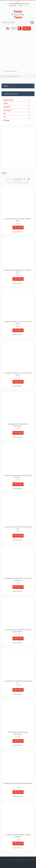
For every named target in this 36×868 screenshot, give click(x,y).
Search (32, 23)
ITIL (5, 117)
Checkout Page (13, 6)
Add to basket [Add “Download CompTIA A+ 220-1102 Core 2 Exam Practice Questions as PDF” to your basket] (18, 382)
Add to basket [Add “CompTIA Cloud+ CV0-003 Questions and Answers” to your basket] (18, 536)
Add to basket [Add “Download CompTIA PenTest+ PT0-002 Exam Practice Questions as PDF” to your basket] (18, 638)
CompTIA (7, 107)
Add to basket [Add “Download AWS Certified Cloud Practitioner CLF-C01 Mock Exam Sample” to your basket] (18, 433)
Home (3, 76)
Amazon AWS (8, 100)
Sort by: (9, 179)
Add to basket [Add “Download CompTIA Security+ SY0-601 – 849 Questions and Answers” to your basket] (18, 227)
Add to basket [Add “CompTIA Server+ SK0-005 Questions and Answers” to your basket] (18, 690)
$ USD (14, 28)
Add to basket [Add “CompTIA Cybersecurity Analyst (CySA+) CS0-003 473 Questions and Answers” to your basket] (18, 484)
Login (18, 2)
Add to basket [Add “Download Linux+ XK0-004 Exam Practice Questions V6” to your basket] (18, 587)
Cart (26, 6)
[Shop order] (19, 179)
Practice (18, 14)
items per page (24, 182)
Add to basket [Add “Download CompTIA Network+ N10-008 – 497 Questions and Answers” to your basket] (18, 279)
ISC (5, 114)
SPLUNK (6, 121)
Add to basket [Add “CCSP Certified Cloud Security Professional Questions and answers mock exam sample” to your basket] (18, 741)
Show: (10, 182)
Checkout (27, 28)
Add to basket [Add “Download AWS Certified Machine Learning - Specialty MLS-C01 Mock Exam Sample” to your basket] (18, 792)
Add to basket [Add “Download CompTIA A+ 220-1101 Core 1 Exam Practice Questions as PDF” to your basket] (18, 330)
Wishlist (21, 6)
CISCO (6, 103)
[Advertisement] (18, 50)
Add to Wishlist (17, 232)
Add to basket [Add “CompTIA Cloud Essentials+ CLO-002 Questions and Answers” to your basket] (18, 843)
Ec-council (7, 110)
